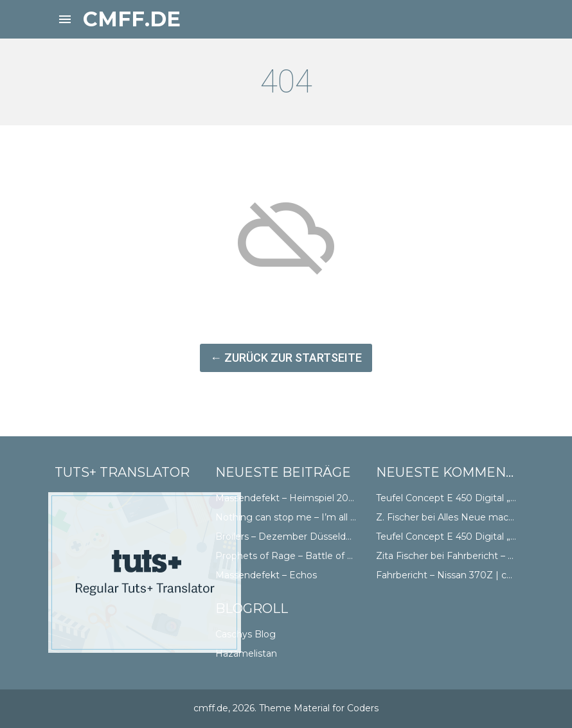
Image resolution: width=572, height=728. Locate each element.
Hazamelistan (246, 653)
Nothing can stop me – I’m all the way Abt (310, 517)
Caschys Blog (246, 634)
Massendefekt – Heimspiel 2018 (287, 498)
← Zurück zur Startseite (286, 358)
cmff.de (132, 19)
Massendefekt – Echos (266, 575)
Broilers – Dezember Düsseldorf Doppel (304, 537)
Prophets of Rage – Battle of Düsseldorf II (310, 556)
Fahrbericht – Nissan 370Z (505, 556)
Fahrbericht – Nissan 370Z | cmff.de (456, 575)
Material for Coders (336, 708)
